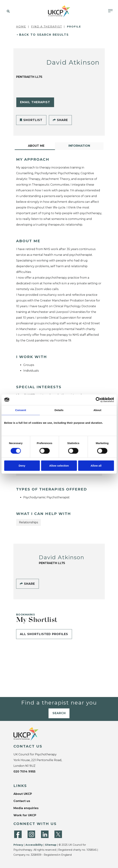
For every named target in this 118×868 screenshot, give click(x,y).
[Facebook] (18, 834)
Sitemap (51, 845)
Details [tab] (59, 410)
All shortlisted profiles (44, 634)
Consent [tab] (21, 410)
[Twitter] (58, 834)
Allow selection (59, 466)
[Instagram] (31, 834)
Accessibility (34, 845)
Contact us (22, 801)
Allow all (96, 466)
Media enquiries (26, 808)
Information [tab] (79, 146)
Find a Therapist (47, 27)
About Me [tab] (36, 146)
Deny (22, 466)
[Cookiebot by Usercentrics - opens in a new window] (98, 400)
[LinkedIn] (45, 834)
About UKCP (23, 794)
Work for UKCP (25, 815)
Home (21, 27)
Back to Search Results (44, 35)
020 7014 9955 (24, 772)
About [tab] (97, 410)
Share (60, 120)
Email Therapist (35, 102)
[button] (8, 11)
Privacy (18, 845)
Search (59, 713)
